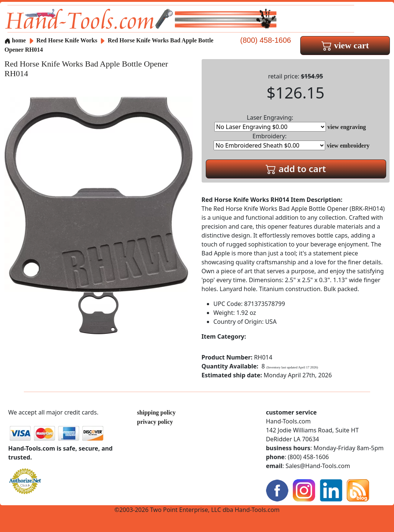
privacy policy (155, 422)
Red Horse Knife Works (68, 40)
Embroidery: (269, 141)
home (15, 40)
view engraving (347, 127)
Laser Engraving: (270, 122)
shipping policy (156, 412)
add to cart (296, 169)
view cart (345, 45)
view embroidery (348, 146)
